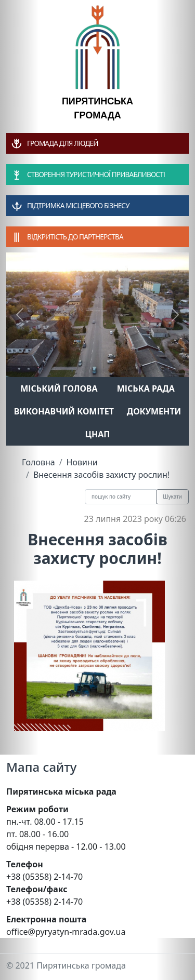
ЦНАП (97, 434)
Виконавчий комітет (64, 411)
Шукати (172, 496)
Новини (82, 462)
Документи (154, 411)
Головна (38, 462)
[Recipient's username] (121, 497)
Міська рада (146, 388)
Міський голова (59, 388)
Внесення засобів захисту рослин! (101, 475)
